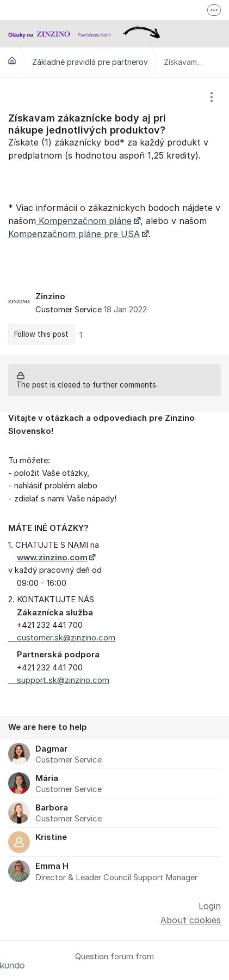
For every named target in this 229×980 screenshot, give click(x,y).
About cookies (191, 920)
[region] (115, 216)
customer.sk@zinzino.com (62, 638)
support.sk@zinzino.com (59, 680)
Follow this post (41, 334)
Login (210, 906)
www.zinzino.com (52, 558)
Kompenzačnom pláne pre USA (74, 234)
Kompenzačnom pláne (84, 221)
